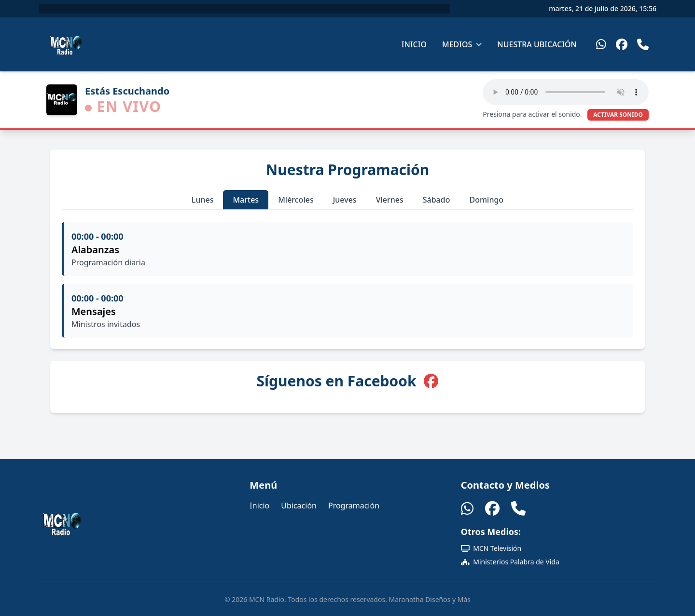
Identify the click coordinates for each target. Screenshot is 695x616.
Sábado (437, 200)
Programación (354, 506)
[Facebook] (622, 44)
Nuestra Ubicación (537, 44)
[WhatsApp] (601, 44)
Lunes (203, 200)
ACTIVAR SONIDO (618, 115)
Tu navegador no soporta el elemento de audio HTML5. (566, 92)
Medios (462, 44)
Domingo (486, 200)
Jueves (345, 200)
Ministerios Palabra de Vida (510, 562)
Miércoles (296, 200)
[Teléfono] (643, 44)
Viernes (390, 200)
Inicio (414, 44)
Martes (246, 200)
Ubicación (299, 506)
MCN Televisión (491, 548)
